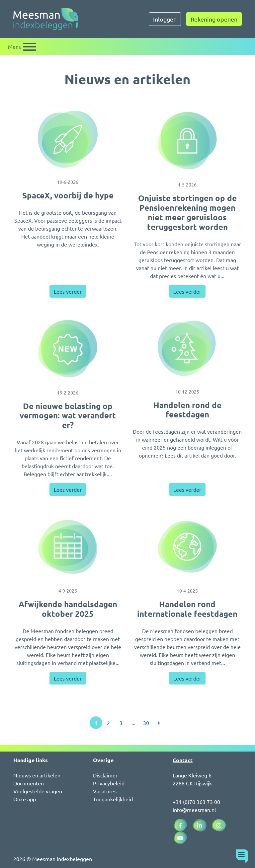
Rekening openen (214, 19)
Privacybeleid (109, 783)
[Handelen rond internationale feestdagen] (187, 547)
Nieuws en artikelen (37, 775)
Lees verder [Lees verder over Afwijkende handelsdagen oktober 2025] (68, 678)
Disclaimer (105, 775)
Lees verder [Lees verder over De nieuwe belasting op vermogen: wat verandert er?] (68, 489)
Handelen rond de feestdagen (187, 410)
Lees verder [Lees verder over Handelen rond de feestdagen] (187, 489)
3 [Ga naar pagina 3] (121, 723)
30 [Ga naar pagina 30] (146, 723)
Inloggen (165, 19)
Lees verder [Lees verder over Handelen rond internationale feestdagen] (187, 678)
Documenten (29, 783)
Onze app (25, 799)
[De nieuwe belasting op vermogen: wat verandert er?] (68, 349)
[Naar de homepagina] (45, 19)
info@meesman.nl (194, 810)
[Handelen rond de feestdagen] (187, 348)
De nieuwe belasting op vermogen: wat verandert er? (68, 416)
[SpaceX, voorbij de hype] (68, 139)
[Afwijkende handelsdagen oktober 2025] (68, 547)
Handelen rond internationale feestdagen (187, 609)
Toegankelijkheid (113, 799)
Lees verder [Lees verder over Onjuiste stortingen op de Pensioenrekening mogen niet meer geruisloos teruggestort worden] (187, 291)
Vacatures (105, 791)
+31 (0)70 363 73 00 (196, 802)
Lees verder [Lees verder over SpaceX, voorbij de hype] (68, 291)
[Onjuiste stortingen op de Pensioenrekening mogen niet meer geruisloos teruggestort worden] (187, 141)
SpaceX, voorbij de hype (68, 195)
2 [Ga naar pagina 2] (108, 723)
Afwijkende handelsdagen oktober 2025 (68, 609)
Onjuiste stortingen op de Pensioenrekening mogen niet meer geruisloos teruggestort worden (187, 212)
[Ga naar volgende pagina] (159, 723)
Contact (183, 760)
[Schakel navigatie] (22, 47)
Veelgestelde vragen (38, 791)
